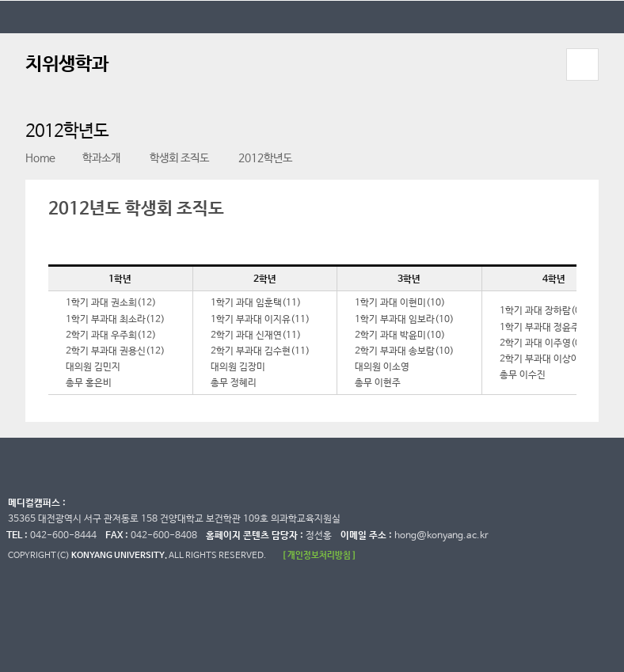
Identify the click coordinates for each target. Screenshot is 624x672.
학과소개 (94, 158)
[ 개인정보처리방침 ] (319, 555)
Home (40, 158)
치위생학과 (67, 65)
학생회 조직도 (171, 158)
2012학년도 (257, 158)
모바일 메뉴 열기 (583, 65)
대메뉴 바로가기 (0, 0)
